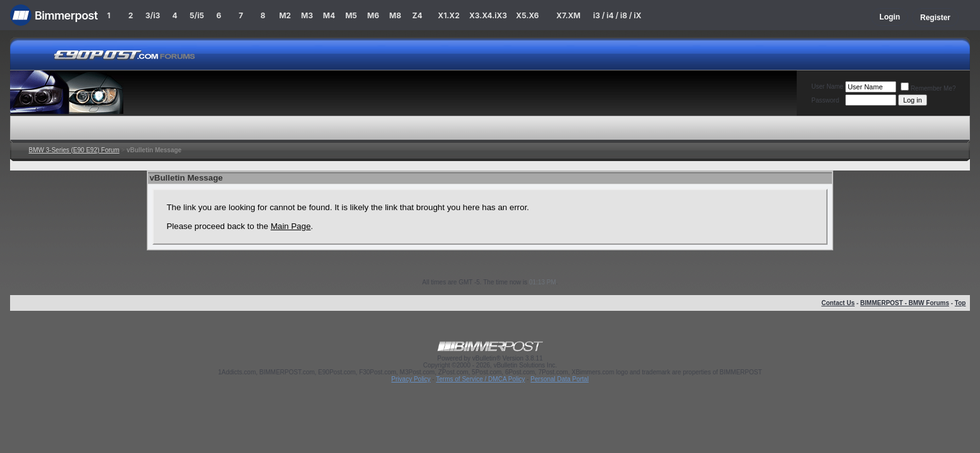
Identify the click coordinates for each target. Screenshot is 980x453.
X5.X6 (527, 15)
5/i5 (197, 15)
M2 (285, 15)
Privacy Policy (411, 379)
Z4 (417, 15)
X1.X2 (448, 15)
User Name (827, 87)
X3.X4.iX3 (488, 15)
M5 (351, 15)
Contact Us (838, 303)
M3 (307, 15)
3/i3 (153, 15)
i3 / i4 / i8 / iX (618, 15)
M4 (329, 15)
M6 (373, 15)
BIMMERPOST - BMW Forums (905, 303)
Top (960, 303)
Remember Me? (928, 88)
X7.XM (568, 15)
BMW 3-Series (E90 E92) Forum (74, 150)
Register (935, 18)
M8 (395, 15)
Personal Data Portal (559, 379)
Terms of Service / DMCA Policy (480, 379)
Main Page (291, 226)
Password (825, 100)
